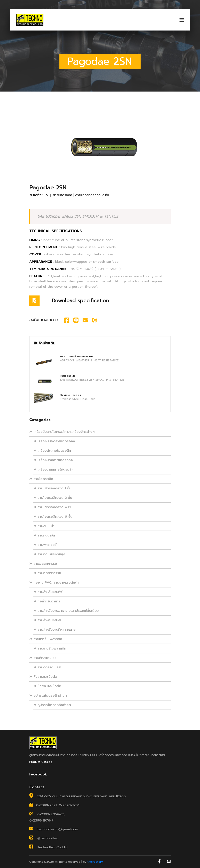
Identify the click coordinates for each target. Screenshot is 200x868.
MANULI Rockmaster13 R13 (77, 356)
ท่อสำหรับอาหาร (47, 601)
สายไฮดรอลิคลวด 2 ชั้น (53, 498)
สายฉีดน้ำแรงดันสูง (49, 554)
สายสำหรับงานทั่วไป (49, 592)
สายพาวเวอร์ (45, 545)
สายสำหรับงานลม (48, 620)
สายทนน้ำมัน (44, 535)
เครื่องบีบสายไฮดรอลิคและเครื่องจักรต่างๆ (62, 432)
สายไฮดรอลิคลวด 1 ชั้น (52, 488)
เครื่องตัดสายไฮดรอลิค (52, 451)
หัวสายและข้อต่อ (43, 677)
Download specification (80, 301)
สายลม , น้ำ (44, 526)
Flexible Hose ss (70, 395)
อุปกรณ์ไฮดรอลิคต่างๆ (48, 696)
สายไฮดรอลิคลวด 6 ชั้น (53, 517)
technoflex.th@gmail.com (58, 829)
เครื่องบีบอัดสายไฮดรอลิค (54, 441)
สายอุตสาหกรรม (43, 564)
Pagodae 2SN (69, 376)
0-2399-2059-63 (51, 814)
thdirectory (95, 862)
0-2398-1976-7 (41, 820)
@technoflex (48, 838)
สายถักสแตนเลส (43, 658)
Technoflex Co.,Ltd (52, 847)
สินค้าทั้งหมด (39, 195)
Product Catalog (41, 762)
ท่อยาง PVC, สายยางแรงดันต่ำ (54, 583)
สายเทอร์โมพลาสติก (46, 639)
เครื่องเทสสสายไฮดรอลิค (53, 470)
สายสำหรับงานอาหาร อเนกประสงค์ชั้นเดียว (66, 611)
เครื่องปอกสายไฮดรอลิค (53, 460)
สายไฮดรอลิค (41, 479)
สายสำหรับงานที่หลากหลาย (55, 630)
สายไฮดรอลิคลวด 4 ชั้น (53, 507)
